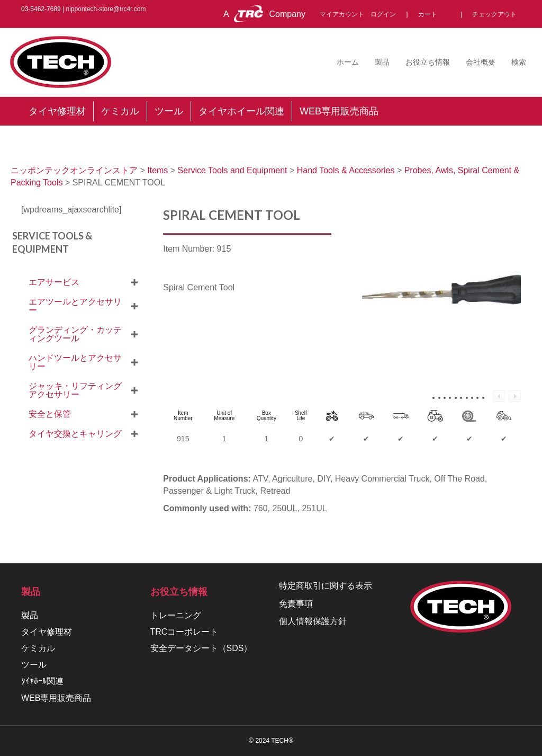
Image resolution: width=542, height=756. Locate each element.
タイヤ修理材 (47, 632)
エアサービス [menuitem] (54, 282)
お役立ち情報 (428, 62)
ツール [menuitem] (169, 111)
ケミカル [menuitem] (120, 111)
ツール (34, 665)
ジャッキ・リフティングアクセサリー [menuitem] (75, 390)
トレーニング (176, 615)
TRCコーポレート (184, 632)
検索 (519, 62)
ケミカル (38, 648)
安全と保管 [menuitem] (50, 414)
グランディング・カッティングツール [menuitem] (75, 334)
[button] (134, 282)
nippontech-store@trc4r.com (106, 9)
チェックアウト (494, 14)
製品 (382, 62)
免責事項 (296, 604)
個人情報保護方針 (313, 621)
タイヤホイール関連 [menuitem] (241, 111)
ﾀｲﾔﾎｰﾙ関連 (42, 681)
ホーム (348, 62)
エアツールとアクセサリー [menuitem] (75, 306)
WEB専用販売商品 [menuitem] (339, 111)
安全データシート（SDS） (201, 648)
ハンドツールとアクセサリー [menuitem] (75, 362)
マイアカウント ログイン (361, 14)
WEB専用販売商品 (56, 698)
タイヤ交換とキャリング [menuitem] (75, 434)
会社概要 (481, 62)
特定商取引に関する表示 (326, 586)
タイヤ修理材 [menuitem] (57, 111)
